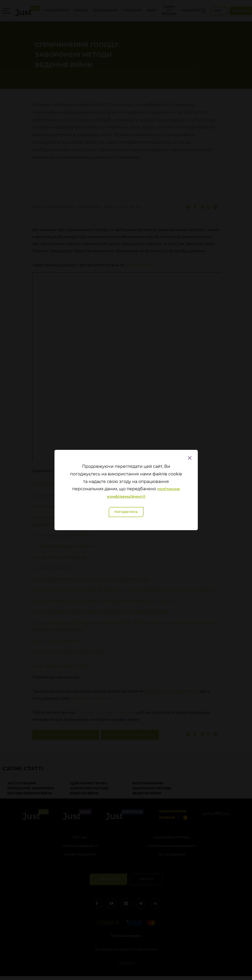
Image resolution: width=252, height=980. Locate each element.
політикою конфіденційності (143, 493)
